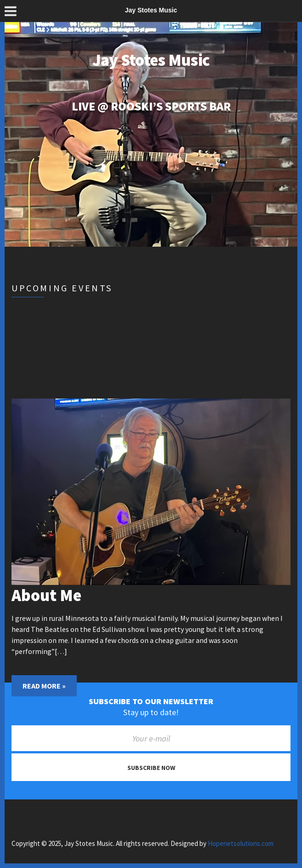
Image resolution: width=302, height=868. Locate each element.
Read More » (44, 686)
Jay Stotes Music (151, 60)
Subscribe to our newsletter (151, 701)
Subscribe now (151, 768)
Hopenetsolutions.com (241, 843)
